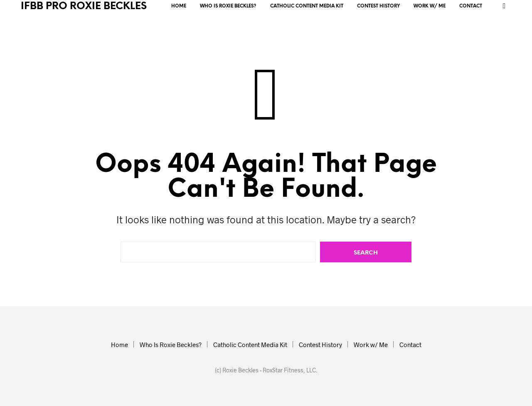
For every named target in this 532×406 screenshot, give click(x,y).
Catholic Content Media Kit (307, 6)
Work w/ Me (430, 6)
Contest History (378, 6)
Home (179, 6)
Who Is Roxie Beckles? (228, 6)
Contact (471, 6)
